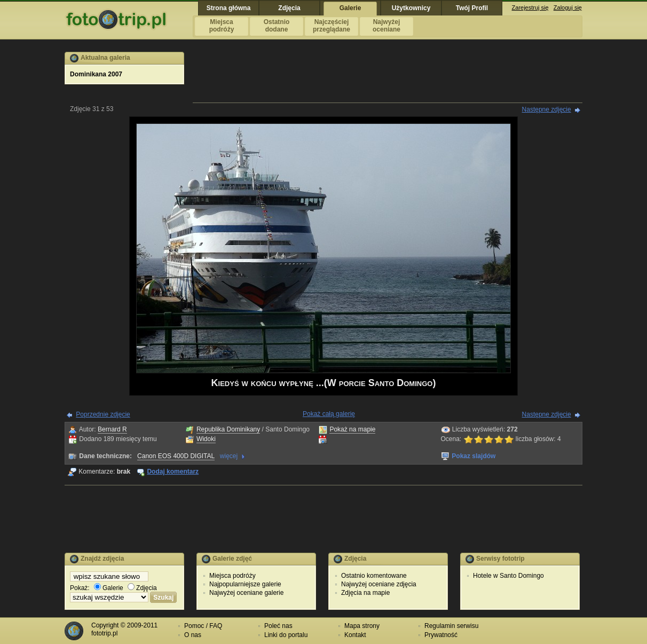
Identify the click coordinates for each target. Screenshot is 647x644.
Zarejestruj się (530, 7)
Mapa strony (362, 626)
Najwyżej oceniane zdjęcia (379, 584)
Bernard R (112, 429)
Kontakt (355, 635)
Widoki (206, 439)
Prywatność (441, 635)
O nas (193, 635)
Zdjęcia (142, 588)
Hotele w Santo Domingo (508, 576)
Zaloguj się (568, 7)
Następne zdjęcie (547, 109)
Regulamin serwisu (451, 626)
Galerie (109, 588)
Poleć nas (278, 626)
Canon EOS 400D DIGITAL (176, 456)
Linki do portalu (286, 635)
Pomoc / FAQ (203, 626)
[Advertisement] (388, 76)
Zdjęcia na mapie (365, 593)
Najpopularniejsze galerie (245, 584)
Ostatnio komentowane (374, 576)
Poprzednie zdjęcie (103, 414)
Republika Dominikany (228, 429)
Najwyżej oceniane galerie (246, 593)
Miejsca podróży (232, 576)
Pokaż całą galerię (329, 414)
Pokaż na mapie (352, 429)
